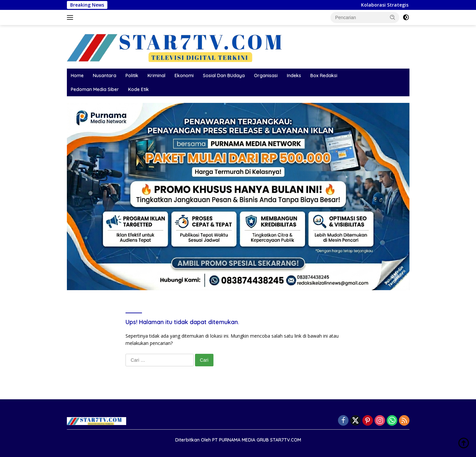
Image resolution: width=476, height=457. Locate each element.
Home (77, 76)
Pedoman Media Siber (95, 89)
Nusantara (105, 76)
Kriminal (156, 76)
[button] (393, 17)
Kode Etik (139, 89)
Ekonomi (184, 76)
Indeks (294, 76)
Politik (132, 76)
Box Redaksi (324, 76)
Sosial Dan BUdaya (224, 76)
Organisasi (266, 76)
